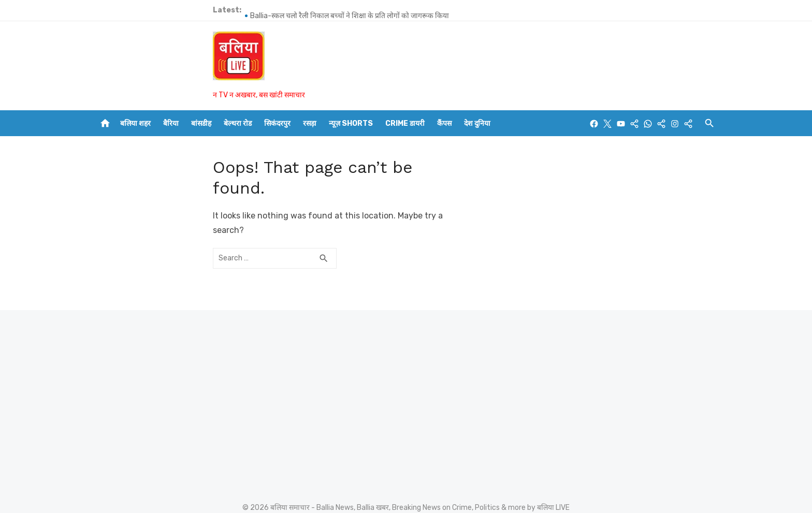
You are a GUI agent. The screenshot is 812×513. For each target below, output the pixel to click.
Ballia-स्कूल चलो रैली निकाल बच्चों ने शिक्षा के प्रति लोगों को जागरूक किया (232, 10)
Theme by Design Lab (624, 472)
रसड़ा (310, 123)
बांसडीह (201, 123)
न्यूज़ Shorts (351, 123)
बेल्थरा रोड (238, 123)
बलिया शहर (135, 123)
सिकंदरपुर (277, 123)
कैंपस (444, 123)
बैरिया (171, 123)
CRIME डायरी (405, 123)
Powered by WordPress (534, 472)
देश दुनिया (477, 123)
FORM (415, 505)
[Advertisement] (194, 363)
